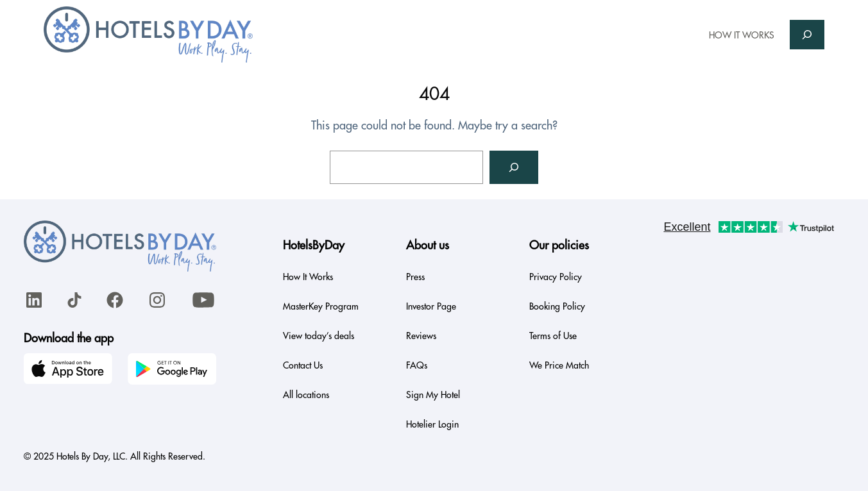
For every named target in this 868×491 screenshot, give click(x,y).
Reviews (421, 336)
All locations (306, 395)
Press (415, 277)
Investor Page (431, 306)
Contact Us (303, 365)
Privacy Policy (556, 277)
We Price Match (559, 365)
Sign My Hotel (433, 395)
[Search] (514, 167)
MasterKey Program (321, 306)
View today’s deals (319, 336)
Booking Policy (557, 306)
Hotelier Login (432, 424)
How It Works (308, 277)
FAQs (417, 365)
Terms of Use (553, 336)
